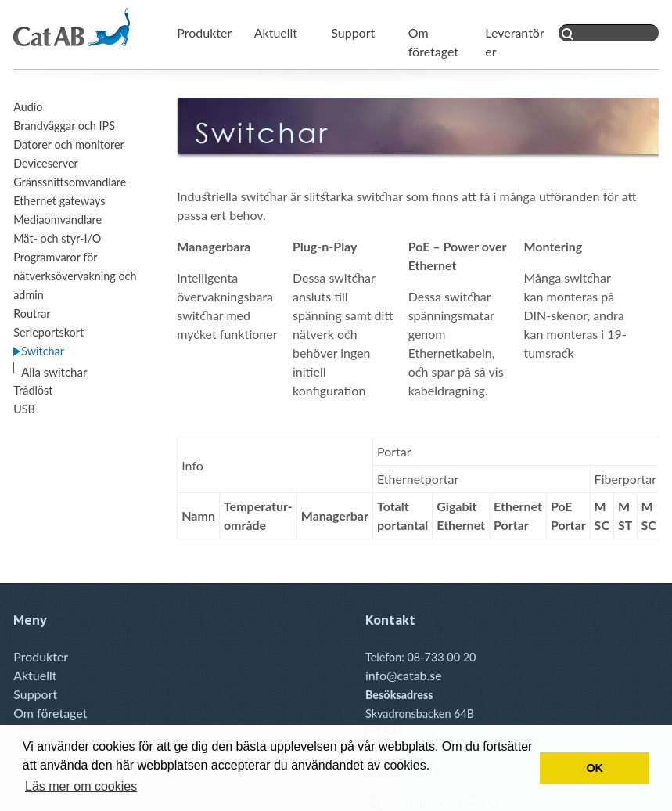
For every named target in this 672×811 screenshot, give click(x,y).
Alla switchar (54, 372)
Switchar (43, 351)
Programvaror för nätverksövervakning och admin (75, 276)
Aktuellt (276, 32)
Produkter (204, 32)
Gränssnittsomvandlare (70, 182)
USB (24, 409)
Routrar (32, 314)
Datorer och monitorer (69, 144)
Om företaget (50, 713)
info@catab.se (404, 675)
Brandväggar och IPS (64, 126)
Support (353, 32)
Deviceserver (46, 163)
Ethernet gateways (59, 201)
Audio (28, 107)
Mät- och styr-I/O (57, 238)
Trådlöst (33, 390)
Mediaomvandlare (57, 220)
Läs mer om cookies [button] (81, 786)
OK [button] (595, 768)
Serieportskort (49, 332)
